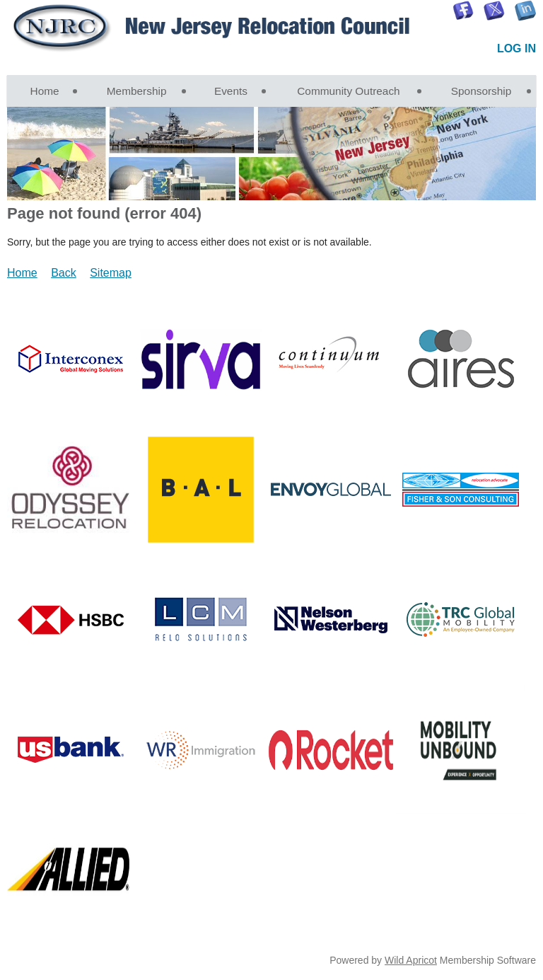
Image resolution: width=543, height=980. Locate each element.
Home (22, 273)
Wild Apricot (411, 960)
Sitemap (111, 273)
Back (64, 273)
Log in (516, 48)
